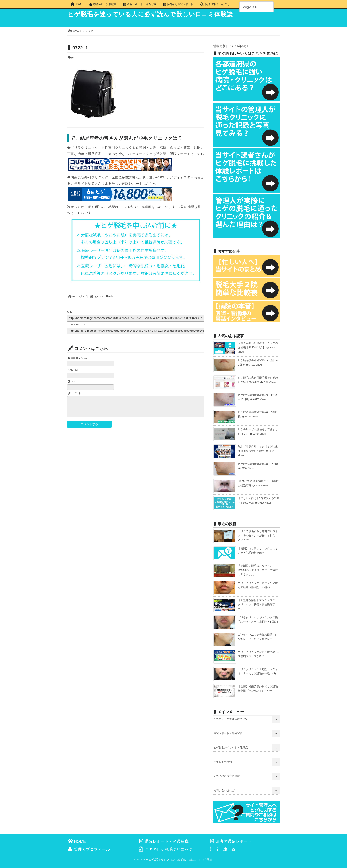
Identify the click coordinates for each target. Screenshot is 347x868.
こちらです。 (84, 213)
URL (73, 382)
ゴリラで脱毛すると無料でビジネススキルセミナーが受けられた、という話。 (258, 536)
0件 (73, 58)
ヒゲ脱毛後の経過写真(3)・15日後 (258, 464)
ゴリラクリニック (84, 148)
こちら (199, 154)
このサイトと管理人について (231, 719)
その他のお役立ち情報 (227, 776)
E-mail (75, 370)
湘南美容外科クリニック (89, 177)
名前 (73, 358)
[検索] (252, 7)
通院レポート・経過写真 (228, 733)
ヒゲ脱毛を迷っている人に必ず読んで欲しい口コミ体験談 (154, 15)
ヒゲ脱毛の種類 (223, 762)
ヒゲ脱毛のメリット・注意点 (231, 748)
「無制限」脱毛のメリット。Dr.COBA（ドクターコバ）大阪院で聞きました (258, 570)
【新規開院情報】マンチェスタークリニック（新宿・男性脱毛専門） (258, 605)
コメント (98, 296)
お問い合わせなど (224, 790)
